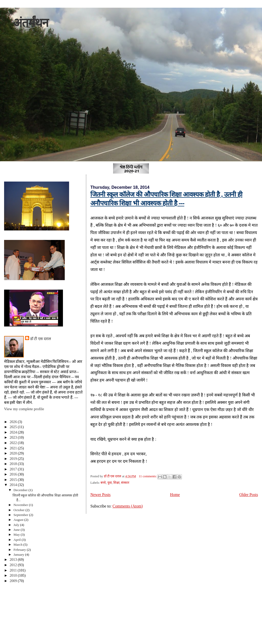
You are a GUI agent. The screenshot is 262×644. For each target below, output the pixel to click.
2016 (14, 474)
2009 (14, 581)
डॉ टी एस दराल (41, 339)
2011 (14, 570)
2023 (14, 437)
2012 (14, 565)
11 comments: (148, 476)
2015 (14, 480)
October (20, 510)
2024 (14, 432)
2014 (14, 485)
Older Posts (249, 495)
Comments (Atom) (128, 506)
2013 (14, 559)
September (21, 515)
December (21, 490)
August (19, 520)
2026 (14, 422)
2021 (14, 448)
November (21, 505)
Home (175, 495)
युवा (110, 483)
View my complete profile (24, 409)
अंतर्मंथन (31, 23)
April (18, 540)
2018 (14, 464)
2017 (14, 469)
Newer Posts (100, 495)
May (17, 535)
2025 (14, 427)
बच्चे (103, 483)
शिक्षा (116, 483)
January (19, 555)
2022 (14, 443)
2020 (14, 453)
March (19, 545)
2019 (14, 459)
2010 (14, 575)
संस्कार (125, 483)
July (17, 525)
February (20, 550)
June (17, 530)
